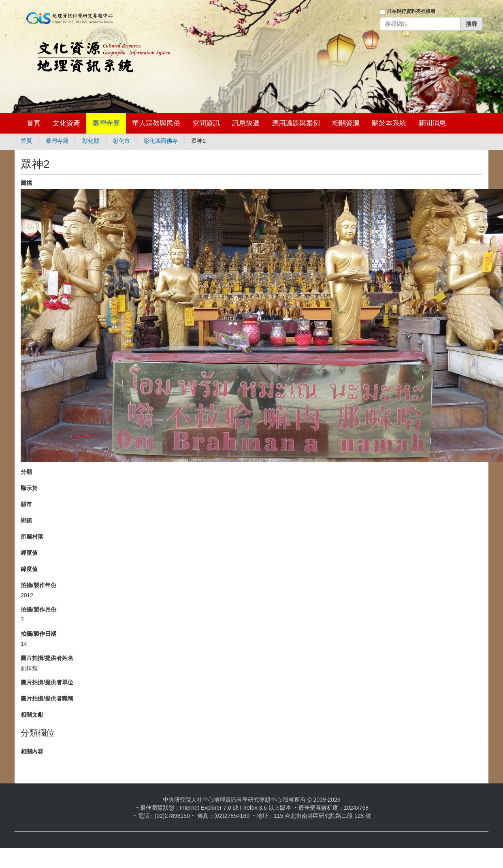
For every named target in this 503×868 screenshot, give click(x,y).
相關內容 (32, 751)
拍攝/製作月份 (38, 609)
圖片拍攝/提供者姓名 (47, 658)
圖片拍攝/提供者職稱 (47, 698)
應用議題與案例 (296, 123)
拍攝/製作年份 (38, 585)
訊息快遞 (246, 123)
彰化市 (121, 141)
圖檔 (26, 183)
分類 (26, 472)
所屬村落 (32, 537)
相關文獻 (32, 715)
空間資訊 (206, 123)
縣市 (26, 504)
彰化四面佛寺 (161, 141)
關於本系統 (389, 123)
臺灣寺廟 (106, 123)
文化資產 (66, 123)
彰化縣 (91, 141)
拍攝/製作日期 (38, 634)
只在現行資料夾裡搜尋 (411, 11)
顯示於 (29, 488)
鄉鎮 (26, 520)
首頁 (34, 123)
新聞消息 (432, 123)
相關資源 (346, 123)
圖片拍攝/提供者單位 (47, 682)
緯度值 (29, 569)
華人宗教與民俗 (156, 123)
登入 (369, 35)
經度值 (29, 553)
